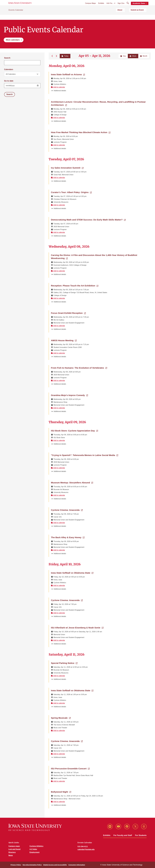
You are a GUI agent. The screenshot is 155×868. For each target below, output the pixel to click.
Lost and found (14, 849)
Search (7, 58)
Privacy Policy (16, 865)
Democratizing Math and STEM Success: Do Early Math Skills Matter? (88, 220)
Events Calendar (16, 16)
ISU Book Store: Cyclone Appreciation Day (74, 430)
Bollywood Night (61, 792)
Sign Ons (121, 6)
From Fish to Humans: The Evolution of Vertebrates (79, 368)
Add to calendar (58, 87)
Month (144, 56)
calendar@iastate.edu (86, 849)
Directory (12, 852)
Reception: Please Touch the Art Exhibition (75, 285)
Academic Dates (139, 6)
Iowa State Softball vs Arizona (68, 74)
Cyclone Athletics (36, 846)
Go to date (9, 81)
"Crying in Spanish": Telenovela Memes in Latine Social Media (85, 455)
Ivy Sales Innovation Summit (67, 168)
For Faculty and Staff (123, 835)
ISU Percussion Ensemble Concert (70, 768)
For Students (141, 835)
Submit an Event (140, 16)
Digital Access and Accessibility (55, 865)
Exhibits (101, 6)
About (127, 16)
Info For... (110, 6)
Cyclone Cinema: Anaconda (67, 510)
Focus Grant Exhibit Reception (68, 313)
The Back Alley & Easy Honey (68, 537)
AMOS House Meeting (64, 340)
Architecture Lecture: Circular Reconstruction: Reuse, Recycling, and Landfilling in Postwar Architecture (98, 103)
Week (133, 56)
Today (65, 56)
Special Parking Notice (64, 663)
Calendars (9, 69)
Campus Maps (90, 6)
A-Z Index (33, 849)
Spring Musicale (61, 718)
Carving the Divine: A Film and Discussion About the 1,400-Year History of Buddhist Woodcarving (94, 257)
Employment (35, 852)
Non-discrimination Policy (32, 865)
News (11, 855)
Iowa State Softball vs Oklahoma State (72, 573)
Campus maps (14, 846)
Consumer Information (77, 865)
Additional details (60, 91)
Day (123, 56)
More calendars (13, 40)
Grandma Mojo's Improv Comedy (69, 395)
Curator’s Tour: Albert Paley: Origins (71, 192)
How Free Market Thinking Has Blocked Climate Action (81, 132)
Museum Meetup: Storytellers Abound (72, 482)
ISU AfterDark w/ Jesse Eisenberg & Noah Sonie (77, 627)
